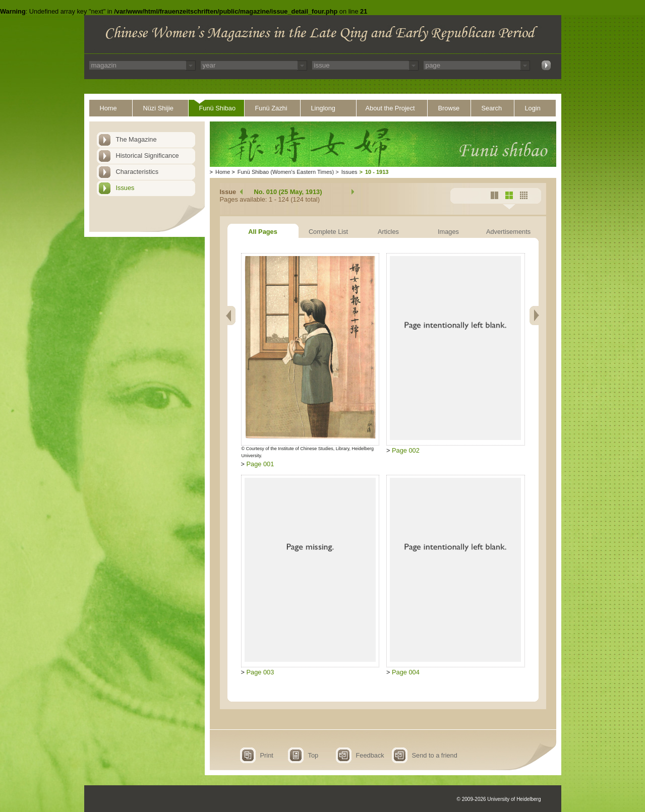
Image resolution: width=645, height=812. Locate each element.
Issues (125, 188)
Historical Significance (148, 155)
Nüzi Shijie (158, 108)
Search (492, 108)
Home (108, 108)
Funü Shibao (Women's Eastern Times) (286, 172)
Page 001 (260, 464)
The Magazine (136, 139)
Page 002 (406, 450)
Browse (449, 108)
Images (448, 232)
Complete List (328, 232)
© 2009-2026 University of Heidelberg (499, 799)
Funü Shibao (218, 108)
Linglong (323, 108)
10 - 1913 (377, 172)
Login (533, 108)
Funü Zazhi (271, 108)
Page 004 (406, 672)
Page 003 (260, 672)
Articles (388, 232)
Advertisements (508, 232)
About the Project (390, 108)
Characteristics (137, 172)
